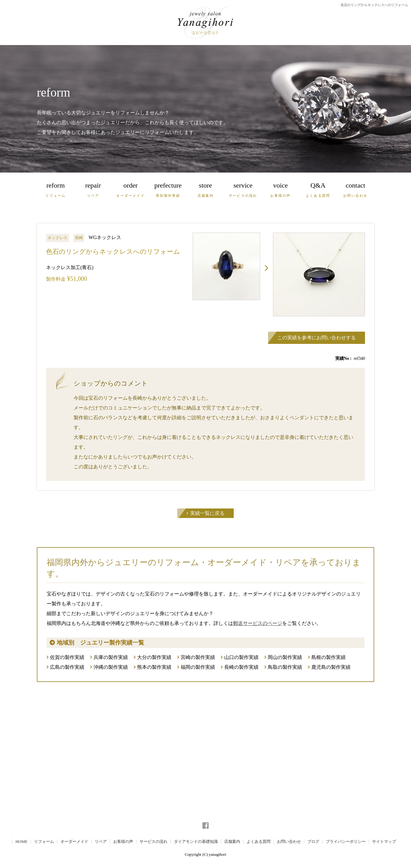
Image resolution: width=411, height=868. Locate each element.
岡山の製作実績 (285, 657)
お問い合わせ (289, 841)
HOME (21, 841)
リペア (101, 841)
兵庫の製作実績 (111, 657)
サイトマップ (384, 841)
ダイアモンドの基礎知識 (196, 841)
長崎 (79, 238)
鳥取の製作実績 (285, 667)
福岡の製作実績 (198, 667)
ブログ (313, 841)
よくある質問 (259, 841)
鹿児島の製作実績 (331, 667)
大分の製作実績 (154, 657)
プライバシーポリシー (346, 841)
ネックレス (58, 238)
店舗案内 (232, 841)
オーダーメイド (74, 841)
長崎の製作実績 (241, 667)
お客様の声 (123, 841)
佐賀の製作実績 (67, 657)
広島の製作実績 (67, 667)
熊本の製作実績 (154, 667)
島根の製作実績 (328, 657)
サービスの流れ (154, 841)
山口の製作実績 (241, 657)
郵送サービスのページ (258, 623)
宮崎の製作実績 (198, 657)
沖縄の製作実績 (111, 667)
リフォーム (44, 841)
